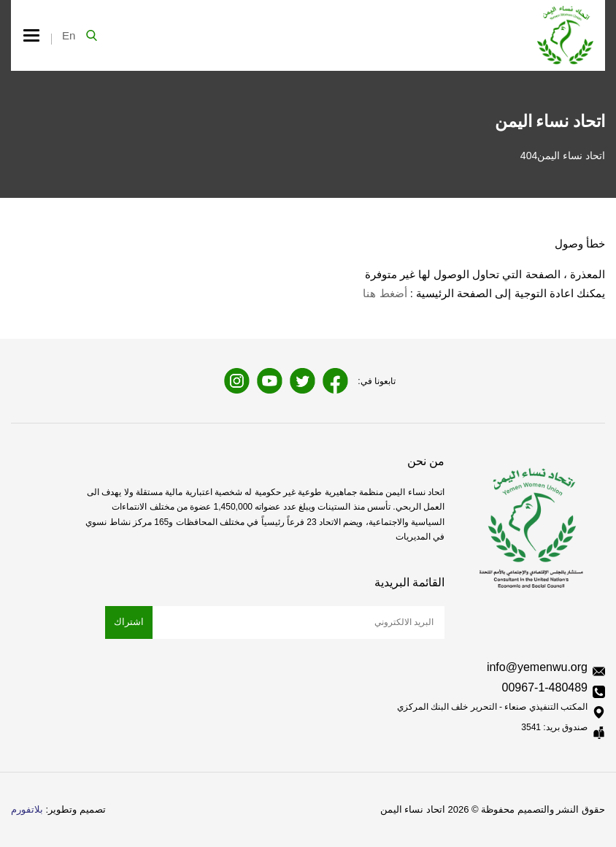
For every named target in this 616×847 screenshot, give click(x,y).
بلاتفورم (27, 809)
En (69, 35)
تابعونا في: (377, 381)
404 (529, 156)
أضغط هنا (385, 293)
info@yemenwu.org (537, 667)
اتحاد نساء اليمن (571, 156)
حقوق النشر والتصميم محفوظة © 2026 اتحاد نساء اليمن (493, 809)
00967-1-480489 (545, 687)
